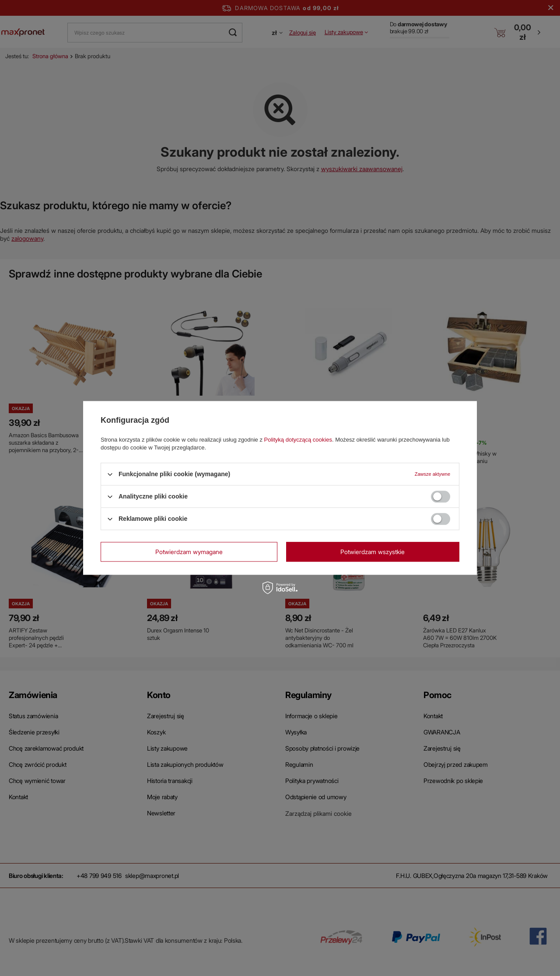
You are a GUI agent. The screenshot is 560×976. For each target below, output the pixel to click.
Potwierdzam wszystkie (373, 552)
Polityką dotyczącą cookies (298, 440)
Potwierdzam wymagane (189, 552)
